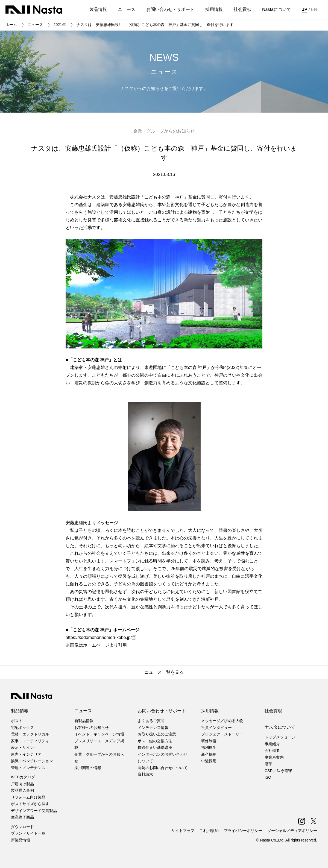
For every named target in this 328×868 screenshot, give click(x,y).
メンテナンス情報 (153, 728)
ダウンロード (22, 827)
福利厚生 (209, 747)
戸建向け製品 (22, 784)
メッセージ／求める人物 (222, 721)
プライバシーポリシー (243, 831)
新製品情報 (20, 840)
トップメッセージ (280, 737)
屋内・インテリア (26, 754)
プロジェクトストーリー (222, 734)
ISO (268, 777)
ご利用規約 (209, 831)
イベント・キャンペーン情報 (99, 734)
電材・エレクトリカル (30, 734)
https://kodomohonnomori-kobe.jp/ (101, 637)
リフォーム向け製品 (28, 797)
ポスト (17, 721)
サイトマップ (183, 831)
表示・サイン (22, 747)
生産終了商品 (22, 817)
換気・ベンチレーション (32, 761)
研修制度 (209, 741)
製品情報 (20, 711)
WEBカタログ (23, 777)
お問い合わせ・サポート (162, 711)
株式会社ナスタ (34, 10)
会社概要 (272, 750)
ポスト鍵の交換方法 (155, 741)
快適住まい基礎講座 (155, 747)
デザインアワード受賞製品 (34, 811)
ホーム (11, 25)
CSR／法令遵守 (278, 771)
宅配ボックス (22, 728)
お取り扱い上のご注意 (157, 734)
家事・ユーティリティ (30, 741)
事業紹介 (272, 744)
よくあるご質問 (151, 721)
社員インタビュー (216, 728)
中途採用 (209, 761)
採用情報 (210, 711)
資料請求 (145, 774)
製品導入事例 (22, 790)
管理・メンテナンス (28, 768)
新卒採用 (209, 754)
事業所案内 (274, 757)
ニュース (35, 25)
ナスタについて (280, 727)
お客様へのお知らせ (92, 728)
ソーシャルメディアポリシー (292, 831)
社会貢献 (273, 711)
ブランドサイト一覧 (28, 833)
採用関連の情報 (88, 768)
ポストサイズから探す (30, 804)
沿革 (268, 764)
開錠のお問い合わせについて (163, 768)
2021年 (60, 25)
